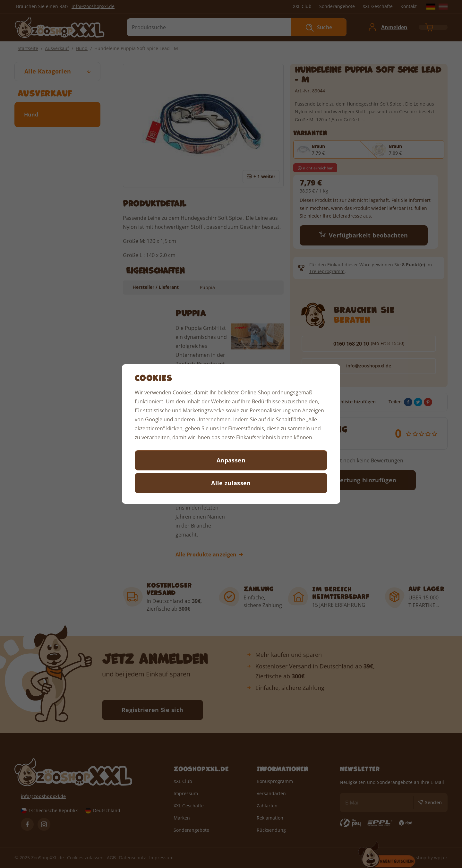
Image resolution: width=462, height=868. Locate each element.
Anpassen (231, 460)
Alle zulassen (231, 483)
